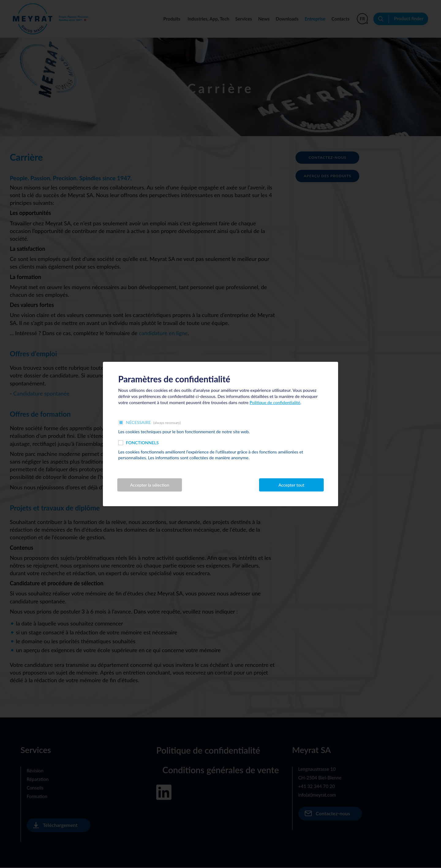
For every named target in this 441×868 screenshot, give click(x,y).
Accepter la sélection (150, 485)
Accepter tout (291, 485)
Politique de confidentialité (275, 402)
